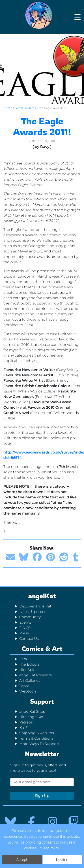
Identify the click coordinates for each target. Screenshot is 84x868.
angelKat (42, 596)
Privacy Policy (48, 848)
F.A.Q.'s (25, 628)
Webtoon (28, 691)
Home (8, 108)
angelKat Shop (32, 711)
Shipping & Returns (37, 733)
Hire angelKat (31, 717)
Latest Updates (25, 108)
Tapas (24, 686)
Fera (23, 659)
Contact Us (29, 639)
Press (24, 633)
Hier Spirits (29, 670)
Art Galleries (30, 681)
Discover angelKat (35, 606)
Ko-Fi (24, 728)
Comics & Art (42, 649)
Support (42, 701)
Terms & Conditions (36, 738)
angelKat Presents (36, 675)
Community (30, 617)
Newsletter (42, 754)
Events (25, 622)
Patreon (26, 722)
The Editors (29, 664)
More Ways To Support (39, 744)
